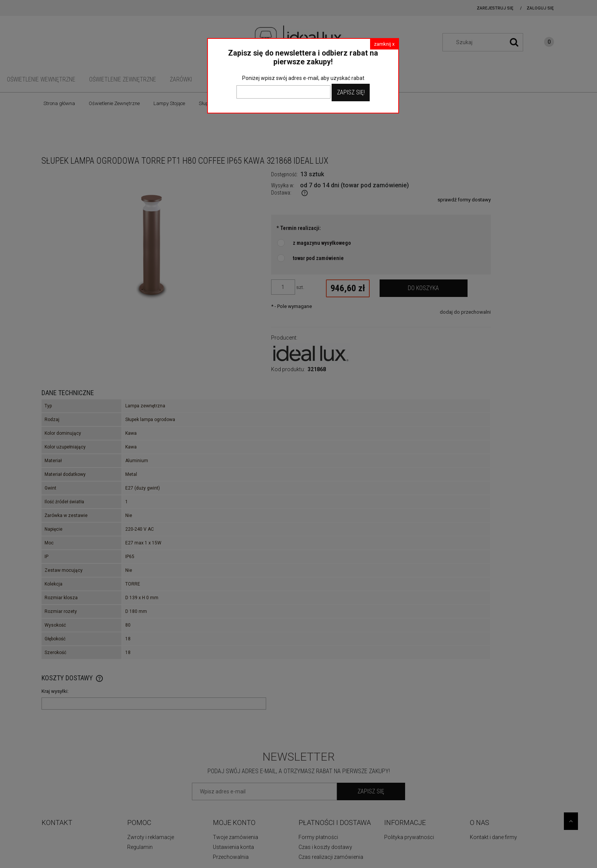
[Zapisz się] (371, 791)
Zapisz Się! (351, 92)
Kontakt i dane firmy (493, 837)
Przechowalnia (231, 857)
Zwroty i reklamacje (151, 837)
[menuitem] (41, 79)
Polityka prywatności (409, 837)
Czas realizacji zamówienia (331, 857)
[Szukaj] (514, 42)
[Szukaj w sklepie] (487, 42)
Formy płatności (318, 837)
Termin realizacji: (299, 228)
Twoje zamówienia (235, 837)
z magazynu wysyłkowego (322, 243)
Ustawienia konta (233, 847)
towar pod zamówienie (318, 258)
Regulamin (140, 847)
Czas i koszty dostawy (325, 847)
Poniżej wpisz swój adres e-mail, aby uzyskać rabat (303, 78)
